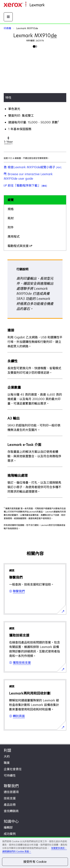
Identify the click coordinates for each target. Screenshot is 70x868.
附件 (11, 227)
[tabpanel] (35, 378)
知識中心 (11, 821)
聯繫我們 (11, 786)
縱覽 (11, 200)
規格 (11, 209)
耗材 (11, 218)
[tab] (35, 200)
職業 (7, 763)
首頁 (47, 5)
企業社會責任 (13, 769)
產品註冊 (10, 805)
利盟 (7, 750)
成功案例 (10, 834)
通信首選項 (11, 792)
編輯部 (8, 827)
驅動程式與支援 (20, 246)
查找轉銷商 (11, 811)
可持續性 (10, 775)
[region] (35, 852)
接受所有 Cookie (35, 862)
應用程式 (14, 236)
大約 (7, 756)
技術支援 (10, 798)
